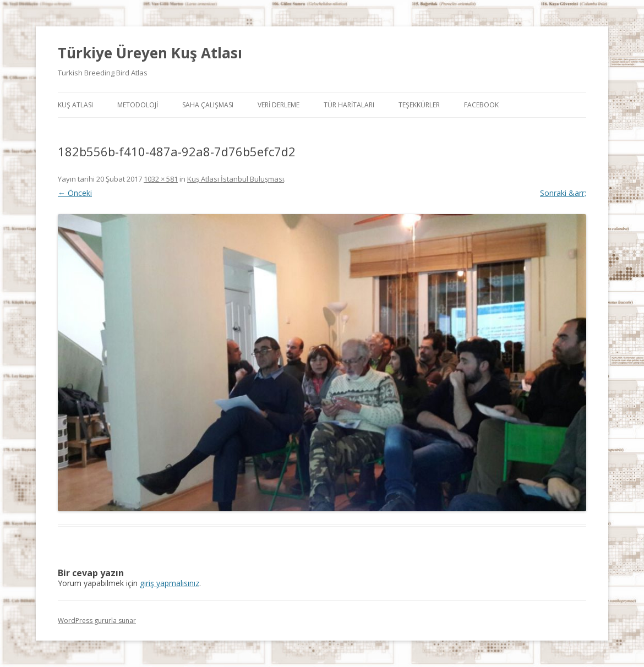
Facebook (481, 105)
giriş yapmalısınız (170, 583)
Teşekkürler (419, 105)
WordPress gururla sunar (97, 620)
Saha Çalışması (208, 105)
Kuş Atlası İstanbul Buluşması (236, 179)
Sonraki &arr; (563, 193)
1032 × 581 (161, 179)
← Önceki (75, 193)
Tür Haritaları (349, 105)
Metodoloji (138, 105)
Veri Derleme (279, 105)
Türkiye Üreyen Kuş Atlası (150, 53)
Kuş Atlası (75, 105)
